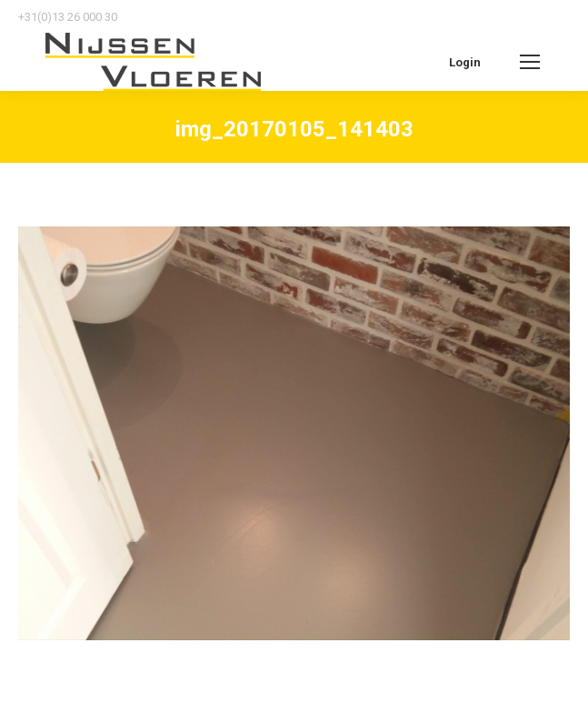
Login (465, 62)
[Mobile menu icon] (530, 62)
